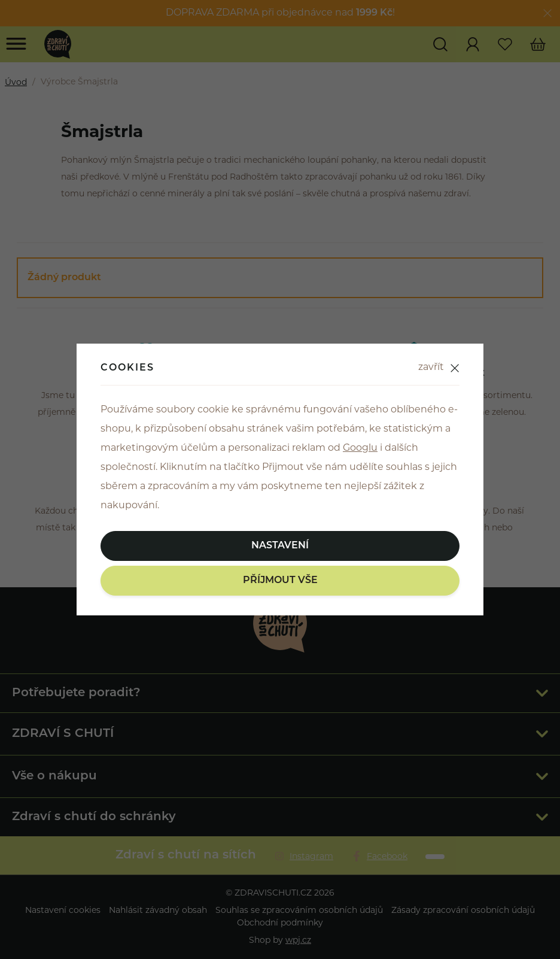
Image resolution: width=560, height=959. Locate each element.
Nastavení (280, 546)
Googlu (360, 448)
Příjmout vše (280, 581)
